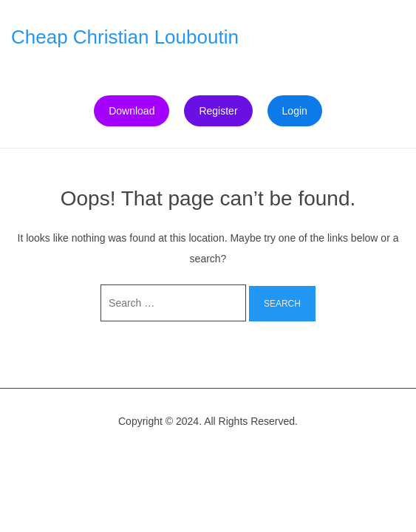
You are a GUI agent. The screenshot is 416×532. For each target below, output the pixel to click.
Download (132, 111)
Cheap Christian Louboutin (125, 37)
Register (218, 111)
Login (295, 111)
